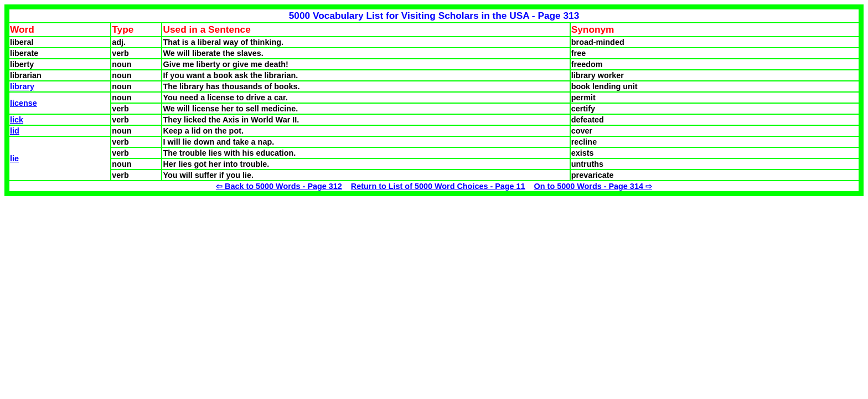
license (24, 103)
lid (15, 131)
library (22, 86)
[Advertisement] (97, 274)
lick (17, 120)
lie (14, 158)
